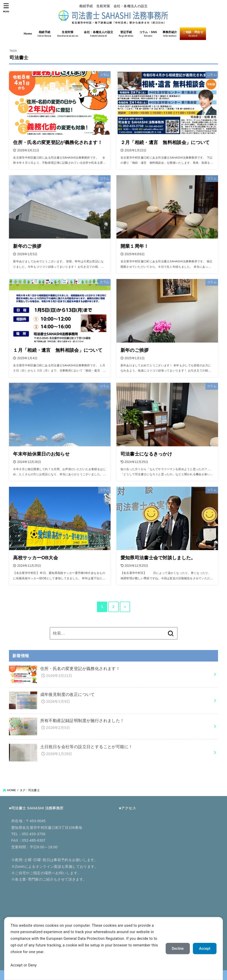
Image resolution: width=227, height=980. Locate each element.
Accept (205, 948)
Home (28, 34)
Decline (178, 948)
